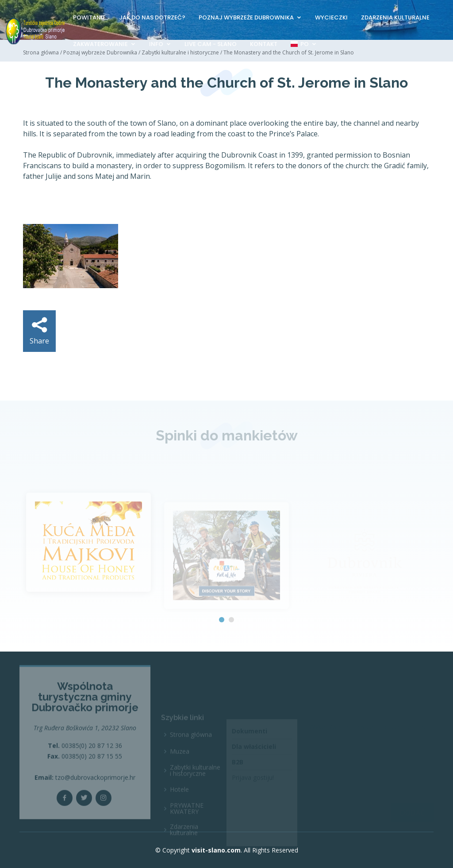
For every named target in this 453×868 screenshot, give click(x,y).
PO (300, 44)
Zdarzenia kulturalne (395, 17)
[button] (222, 620)
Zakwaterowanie (100, 44)
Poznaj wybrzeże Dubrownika (246, 17)
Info (156, 44)
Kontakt (264, 44)
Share (39, 331)
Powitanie (89, 17)
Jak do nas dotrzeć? (152, 17)
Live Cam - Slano (211, 44)
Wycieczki (331, 17)
